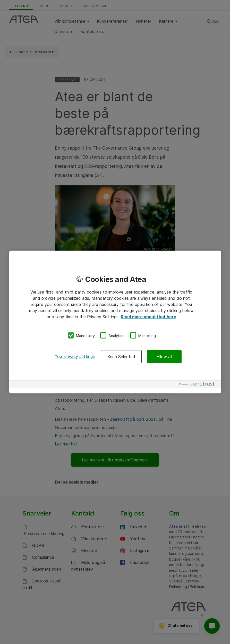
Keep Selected (121, 357)
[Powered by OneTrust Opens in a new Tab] (199, 385)
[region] (115, 322)
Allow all (164, 357)
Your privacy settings (75, 356)
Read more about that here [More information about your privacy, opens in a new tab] (148, 316)
